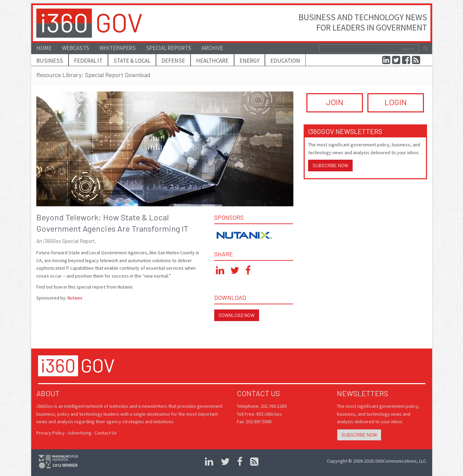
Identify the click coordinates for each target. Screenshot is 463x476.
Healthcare (212, 61)
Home (44, 48)
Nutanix (75, 298)
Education (285, 61)
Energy (249, 61)
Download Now (237, 315)
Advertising (80, 433)
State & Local (132, 61)
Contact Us (106, 433)
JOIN (335, 102)
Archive (212, 48)
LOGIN (396, 102)
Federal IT (88, 61)
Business (50, 61)
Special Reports (169, 48)
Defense (173, 61)
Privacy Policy (51, 433)
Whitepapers (118, 48)
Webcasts (76, 48)
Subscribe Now (330, 165)
